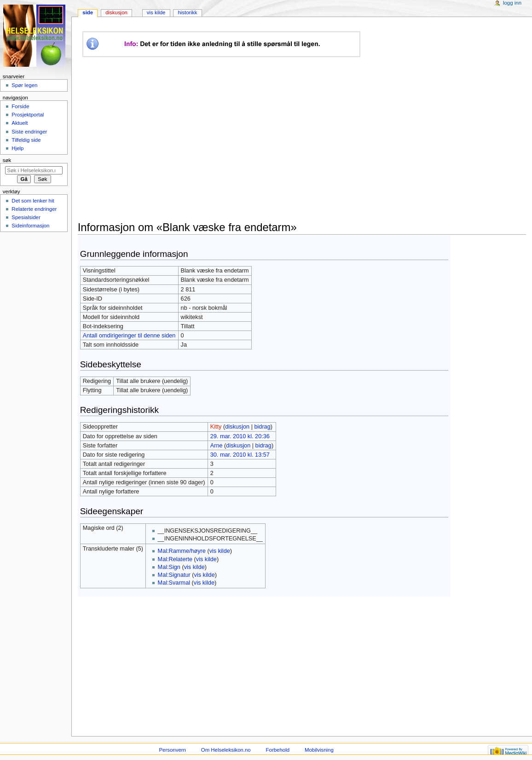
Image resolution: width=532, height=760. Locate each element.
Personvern (173, 750)
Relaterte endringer (34, 209)
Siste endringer (29, 132)
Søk (7, 160)
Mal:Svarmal (174, 583)
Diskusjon (116, 12)
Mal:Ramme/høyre (182, 551)
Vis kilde (156, 12)
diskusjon (237, 427)
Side (88, 12)
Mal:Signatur (174, 575)
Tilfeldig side (26, 140)
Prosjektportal (28, 115)
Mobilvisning (319, 750)
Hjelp (17, 148)
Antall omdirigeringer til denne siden (129, 336)
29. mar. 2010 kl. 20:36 (240, 436)
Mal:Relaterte (175, 559)
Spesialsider (26, 217)
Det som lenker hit (33, 201)
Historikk (187, 12)
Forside (20, 106)
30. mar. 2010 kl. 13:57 (240, 455)
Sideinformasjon (30, 226)
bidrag (262, 427)
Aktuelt (20, 123)
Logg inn (512, 3)
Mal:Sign (169, 567)
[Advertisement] (250, 139)
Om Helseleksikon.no (226, 750)
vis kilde (220, 551)
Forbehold (278, 750)
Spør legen (24, 85)
